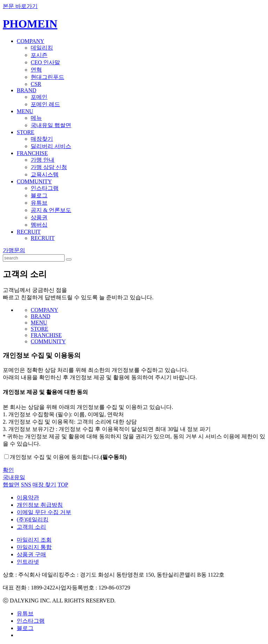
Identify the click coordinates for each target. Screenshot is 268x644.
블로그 (39, 195)
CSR (36, 84)
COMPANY (31, 41)
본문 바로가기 (20, 6)
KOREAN (234, 19)
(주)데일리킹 (33, 519)
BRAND (27, 90)
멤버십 (39, 225)
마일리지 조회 (34, 540)
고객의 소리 (31, 527)
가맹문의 (14, 250)
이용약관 (28, 497)
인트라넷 (28, 562)
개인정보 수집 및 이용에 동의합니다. (68, 457)
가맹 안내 (43, 160)
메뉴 (36, 118)
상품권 (39, 217)
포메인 (39, 97)
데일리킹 (42, 48)
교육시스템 (45, 174)
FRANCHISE (32, 153)
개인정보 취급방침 (40, 505)
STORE (25, 132)
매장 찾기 (44, 485)
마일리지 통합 (34, 547)
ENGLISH (256, 19)
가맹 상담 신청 (49, 167)
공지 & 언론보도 (51, 210)
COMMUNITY (34, 181)
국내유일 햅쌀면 (51, 125)
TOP (63, 485)
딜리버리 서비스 (51, 146)
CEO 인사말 (45, 62)
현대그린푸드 (47, 77)
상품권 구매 (31, 554)
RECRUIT (29, 232)
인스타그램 (45, 188)
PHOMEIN (30, 24)
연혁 (36, 70)
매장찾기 (42, 139)
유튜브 (39, 203)
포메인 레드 (45, 104)
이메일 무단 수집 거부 (44, 512)
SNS (26, 485)
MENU (25, 111)
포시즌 (39, 55)
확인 (8, 470)
